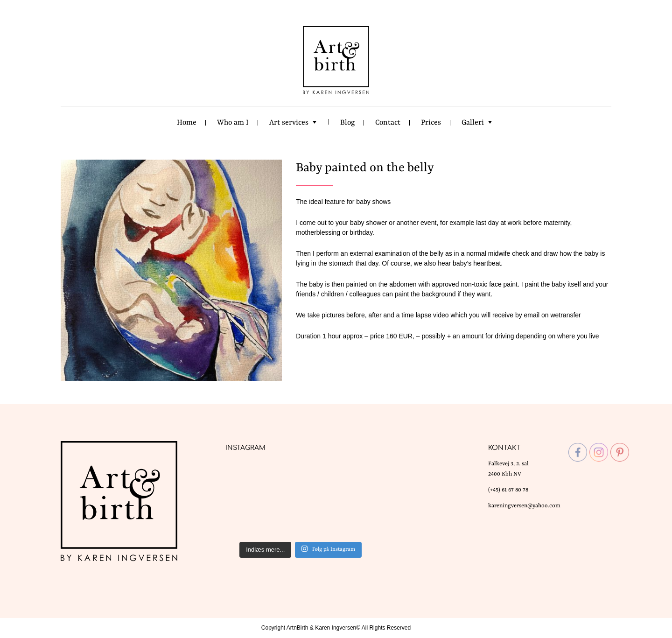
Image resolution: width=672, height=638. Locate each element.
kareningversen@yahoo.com (524, 506)
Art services (289, 123)
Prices (431, 123)
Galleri (473, 123)
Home (187, 123)
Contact (388, 123)
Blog (347, 123)
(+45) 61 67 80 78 (508, 490)
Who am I (233, 123)
